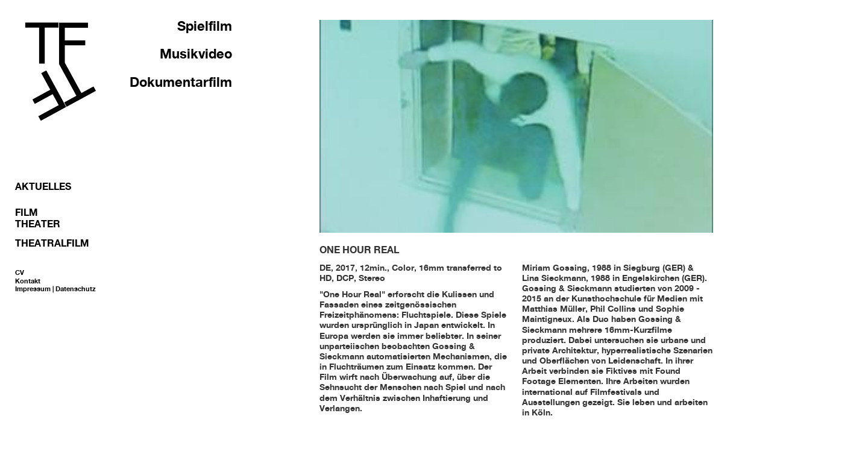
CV (20, 273)
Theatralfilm (52, 243)
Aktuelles (43, 186)
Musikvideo (196, 54)
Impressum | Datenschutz (55, 289)
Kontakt (28, 281)
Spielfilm (205, 26)
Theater (38, 224)
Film (27, 212)
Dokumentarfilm (181, 82)
